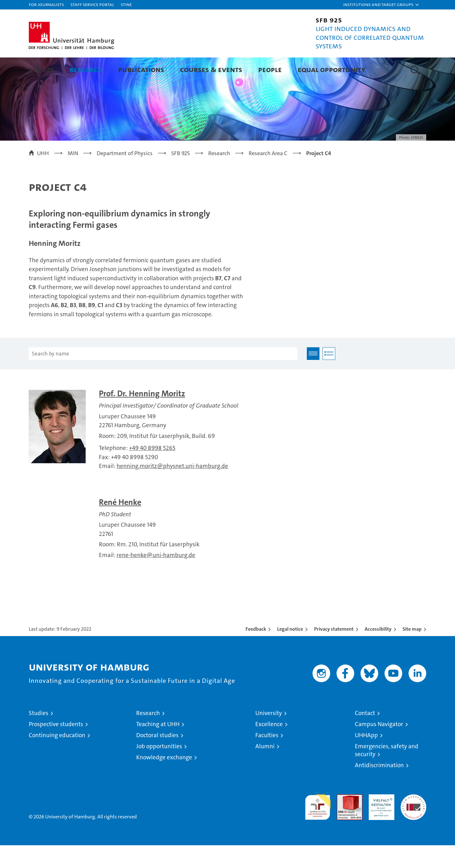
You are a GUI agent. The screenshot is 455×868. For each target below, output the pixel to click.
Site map (412, 652)
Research (86, 69)
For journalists (46, 4)
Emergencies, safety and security (387, 773)
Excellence (269, 747)
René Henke (120, 525)
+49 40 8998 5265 (152, 471)
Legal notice (290, 652)
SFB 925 (41, 69)
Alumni (265, 769)
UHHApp (366, 758)
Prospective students (56, 747)
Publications (141, 69)
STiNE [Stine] (126, 4)
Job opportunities (159, 769)
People (270, 69)
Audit (343, 820)
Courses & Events (211, 69)
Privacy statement (334, 652)
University (269, 736)
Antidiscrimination (379, 788)
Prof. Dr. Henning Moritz (142, 416)
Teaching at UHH (158, 747)
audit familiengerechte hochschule (318, 827)
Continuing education (57, 758)
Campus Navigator (379, 747)
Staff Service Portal (92, 4)
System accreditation (413, 824)
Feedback (256, 652)
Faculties (267, 758)
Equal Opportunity (331, 69)
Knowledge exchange (164, 780)
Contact (365, 736)
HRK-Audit (380, 820)
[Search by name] (163, 376)
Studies (39, 736)
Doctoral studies (157, 758)
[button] (381, 5)
